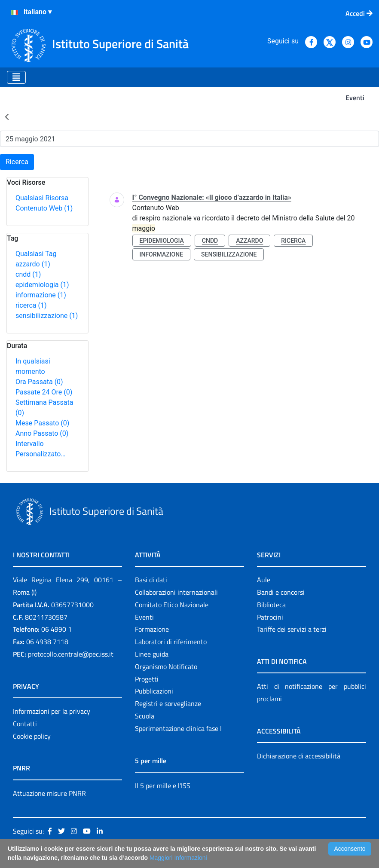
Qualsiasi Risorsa (42, 198)
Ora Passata (39, 382)
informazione (41, 295)
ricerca (31, 305)
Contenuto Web (44, 208)
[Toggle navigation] (16, 77)
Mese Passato (42, 423)
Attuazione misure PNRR (49, 793)
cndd (28, 274)
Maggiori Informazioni (178, 858)
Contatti (25, 724)
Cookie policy (32, 736)
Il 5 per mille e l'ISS (163, 785)
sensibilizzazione (47, 316)
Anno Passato (42, 433)
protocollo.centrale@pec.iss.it (71, 654)
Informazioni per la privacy (52, 711)
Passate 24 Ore (44, 392)
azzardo (33, 264)
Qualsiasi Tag (36, 254)
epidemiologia (42, 285)
